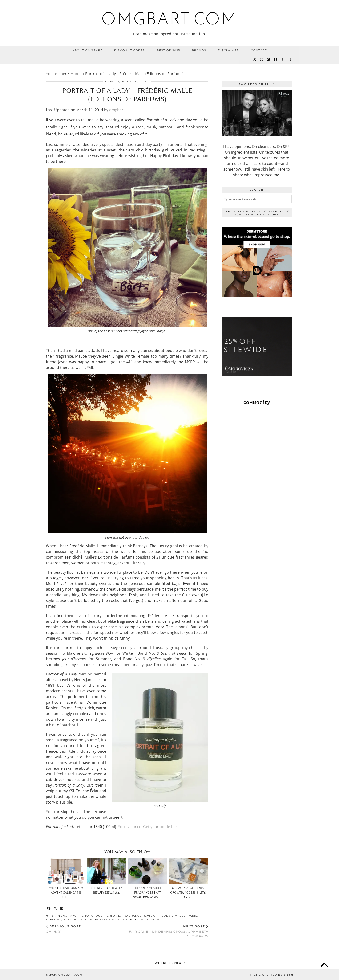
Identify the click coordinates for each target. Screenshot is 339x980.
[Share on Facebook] (49, 909)
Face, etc (141, 82)
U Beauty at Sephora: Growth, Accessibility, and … (188, 892)
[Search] (290, 59)
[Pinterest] (269, 59)
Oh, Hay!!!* (63, 929)
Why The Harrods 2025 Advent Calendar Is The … (66, 892)
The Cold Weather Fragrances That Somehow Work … (147, 892)
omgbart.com (169, 20)
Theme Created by (271, 975)
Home (76, 74)
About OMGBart (87, 50)
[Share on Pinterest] (62, 909)
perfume (54, 919)
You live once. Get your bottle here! (149, 827)
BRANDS (199, 50)
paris (193, 916)
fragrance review (139, 916)
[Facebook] (276, 59)
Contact (259, 50)
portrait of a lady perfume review (127, 919)
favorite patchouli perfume (94, 916)
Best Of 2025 (168, 50)
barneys (59, 916)
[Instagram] (262, 59)
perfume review (78, 919)
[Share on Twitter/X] (55, 909)
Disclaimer (229, 50)
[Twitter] (255, 59)
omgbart (117, 110)
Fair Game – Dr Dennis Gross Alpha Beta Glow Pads (168, 931)
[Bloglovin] (283, 59)
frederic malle (172, 916)
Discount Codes (130, 50)
